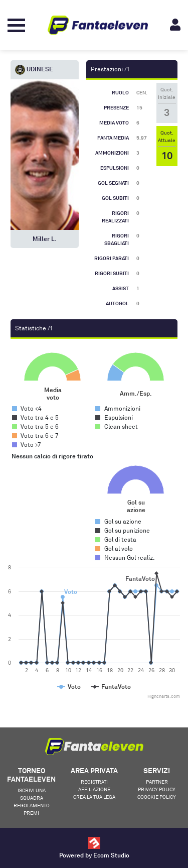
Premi (31, 813)
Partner (157, 782)
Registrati (94, 782)
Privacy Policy (157, 789)
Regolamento (32, 805)
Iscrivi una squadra (32, 794)
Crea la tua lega (94, 797)
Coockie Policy (157, 797)
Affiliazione (94, 789)
